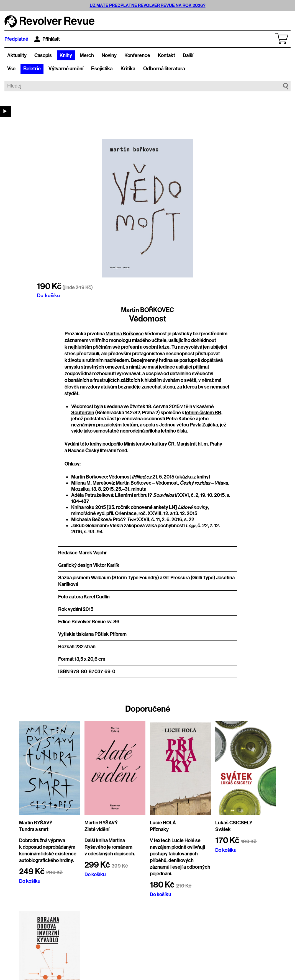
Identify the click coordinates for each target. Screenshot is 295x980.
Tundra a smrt (34, 829)
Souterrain (83, 413)
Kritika (128, 69)
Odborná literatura (164, 69)
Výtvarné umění (66, 69)
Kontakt (166, 55)
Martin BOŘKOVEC (147, 310)
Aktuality (17, 55)
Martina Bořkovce (125, 334)
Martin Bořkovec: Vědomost (101, 477)
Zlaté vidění (97, 829)
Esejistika (102, 69)
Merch (87, 55)
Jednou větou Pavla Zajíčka (189, 425)
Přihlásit (47, 39)
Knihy (66, 55)
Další (188, 55)
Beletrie (32, 69)
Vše (11, 69)
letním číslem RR (203, 413)
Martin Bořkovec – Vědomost (147, 483)
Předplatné (16, 39)
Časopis (43, 55)
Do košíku (48, 295)
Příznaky (159, 829)
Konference (137, 55)
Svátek (223, 829)
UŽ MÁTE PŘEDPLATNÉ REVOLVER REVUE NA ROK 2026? (148, 5)
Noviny (109, 55)
